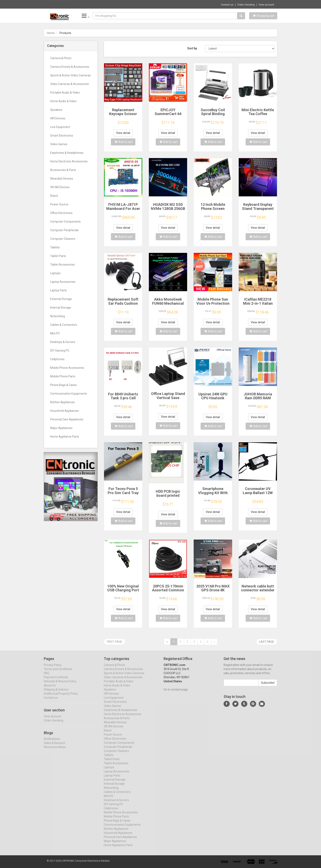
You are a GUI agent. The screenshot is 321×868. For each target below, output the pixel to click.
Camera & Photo (61, 58)
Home (51, 33)
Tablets (55, 247)
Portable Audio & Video (65, 93)
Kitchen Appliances (62, 402)
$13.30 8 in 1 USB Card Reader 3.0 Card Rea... (103, 4)
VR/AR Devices (60, 187)
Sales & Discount (55, 747)
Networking (58, 316)
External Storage (61, 299)
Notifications (52, 742)
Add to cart (124, 142)
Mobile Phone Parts (63, 376)
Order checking (246, 5)
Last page (267, 642)
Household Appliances (64, 411)
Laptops (55, 273)
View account (266, 5)
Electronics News (55, 751)
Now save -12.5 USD (60, 4)
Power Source (59, 204)
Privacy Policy (53, 669)
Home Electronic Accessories (69, 161)
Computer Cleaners (63, 239)
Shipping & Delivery (56, 693)
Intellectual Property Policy (61, 697)
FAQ (46, 677)
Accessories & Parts (63, 170)
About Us (50, 689)
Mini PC (55, 333)
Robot (54, 196)
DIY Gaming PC (60, 351)
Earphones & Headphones (67, 153)
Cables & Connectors (64, 325)
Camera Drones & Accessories (70, 67)
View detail (123, 133)
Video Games (59, 144)
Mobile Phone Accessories (67, 368)
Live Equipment (60, 127)
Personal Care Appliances (67, 419)
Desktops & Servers (63, 342)
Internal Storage (61, 308)
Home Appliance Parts (65, 437)
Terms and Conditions (58, 673)
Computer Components (65, 222)
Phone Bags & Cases (63, 385)
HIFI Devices (58, 118)
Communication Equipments (69, 394)
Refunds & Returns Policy (60, 685)
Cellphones (57, 359)
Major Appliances (61, 428)
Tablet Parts (58, 256)
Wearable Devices (62, 179)
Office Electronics (61, 213)
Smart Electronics (62, 136)
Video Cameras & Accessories (70, 84)
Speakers (56, 110)
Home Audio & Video (63, 101)
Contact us (227, 5)
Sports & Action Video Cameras (70, 75)
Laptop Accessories (63, 282)
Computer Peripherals (64, 230)
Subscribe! (268, 686)
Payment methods (56, 681)
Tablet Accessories (62, 265)
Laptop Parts (58, 290)
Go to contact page (176, 693)
